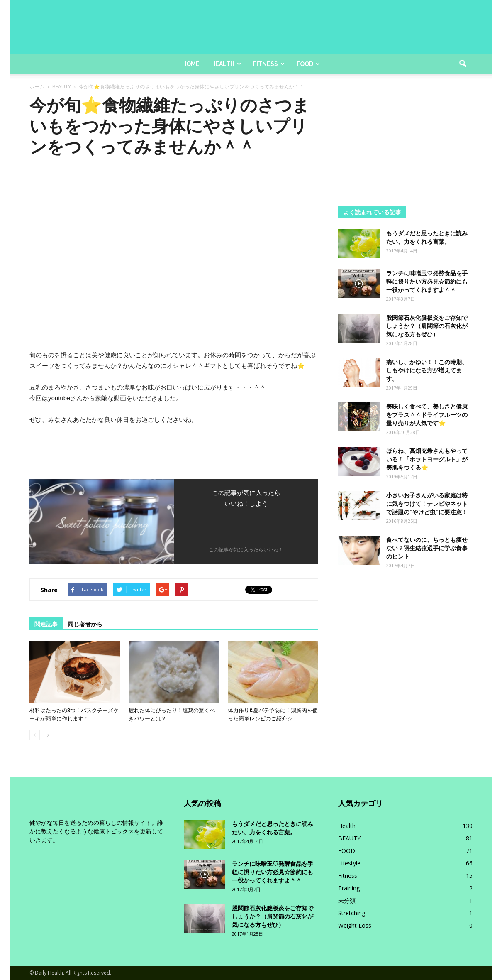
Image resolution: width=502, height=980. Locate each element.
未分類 (347, 900)
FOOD (347, 851)
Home (191, 64)
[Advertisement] (405, 147)
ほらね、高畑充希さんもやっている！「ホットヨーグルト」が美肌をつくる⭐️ (427, 459)
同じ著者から (85, 624)
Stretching (352, 913)
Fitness (269, 64)
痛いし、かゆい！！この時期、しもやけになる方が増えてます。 (427, 370)
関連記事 (46, 624)
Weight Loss (355, 925)
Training (349, 888)
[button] (463, 64)
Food (308, 64)
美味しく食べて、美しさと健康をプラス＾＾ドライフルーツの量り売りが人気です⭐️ (427, 415)
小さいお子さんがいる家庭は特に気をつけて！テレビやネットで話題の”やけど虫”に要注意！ (427, 504)
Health (226, 64)
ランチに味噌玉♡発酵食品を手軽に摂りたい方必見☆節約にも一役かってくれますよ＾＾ (427, 282)
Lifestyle (349, 863)
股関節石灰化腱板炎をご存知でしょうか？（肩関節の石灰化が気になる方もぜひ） (427, 326)
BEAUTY (349, 838)
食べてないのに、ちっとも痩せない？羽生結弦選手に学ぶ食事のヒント (427, 548)
